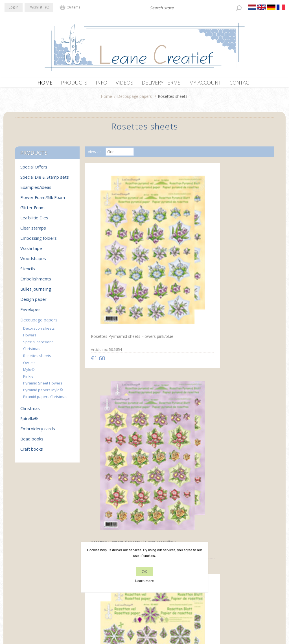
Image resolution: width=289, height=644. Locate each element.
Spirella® (29, 421)
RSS (32, 558)
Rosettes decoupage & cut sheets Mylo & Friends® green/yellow (239, 363)
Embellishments (36, 282)
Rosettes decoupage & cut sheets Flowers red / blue (239, 249)
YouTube (43, 558)
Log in (14, 7)
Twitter (21, 558)
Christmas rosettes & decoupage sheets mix (172, 472)
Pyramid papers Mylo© (43, 393)
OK (144, 572)
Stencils (28, 271)
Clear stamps (33, 231)
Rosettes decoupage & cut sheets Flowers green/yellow (115, 360)
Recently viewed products (240, 559)
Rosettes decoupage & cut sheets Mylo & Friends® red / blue (178, 363)
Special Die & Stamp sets (45, 180)
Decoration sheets (39, 331)
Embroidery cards (38, 431)
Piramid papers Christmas (45, 399)
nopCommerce (110, 614)
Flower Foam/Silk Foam (43, 200)
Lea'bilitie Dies (34, 221)
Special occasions (38, 345)
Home (106, 99)
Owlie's (29, 366)
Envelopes (30, 312)
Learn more (144, 581)
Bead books (32, 442)
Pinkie (28, 379)
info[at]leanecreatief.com (28, 582)
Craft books (32, 452)
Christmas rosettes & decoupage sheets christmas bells (115, 474)
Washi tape (31, 251)
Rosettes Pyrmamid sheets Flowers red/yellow (176, 250)
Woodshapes (33, 261)
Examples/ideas (36, 190)
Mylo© (29, 372)
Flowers (30, 338)
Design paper (33, 302)
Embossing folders (39, 241)
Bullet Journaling (36, 292)
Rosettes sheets (37, 358)
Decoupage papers (134, 99)
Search (223, 570)
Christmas (32, 351)
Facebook (10, 558)
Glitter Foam (32, 210)
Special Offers (34, 170)
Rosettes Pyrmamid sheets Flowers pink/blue (114, 249)
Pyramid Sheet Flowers (43, 386)
